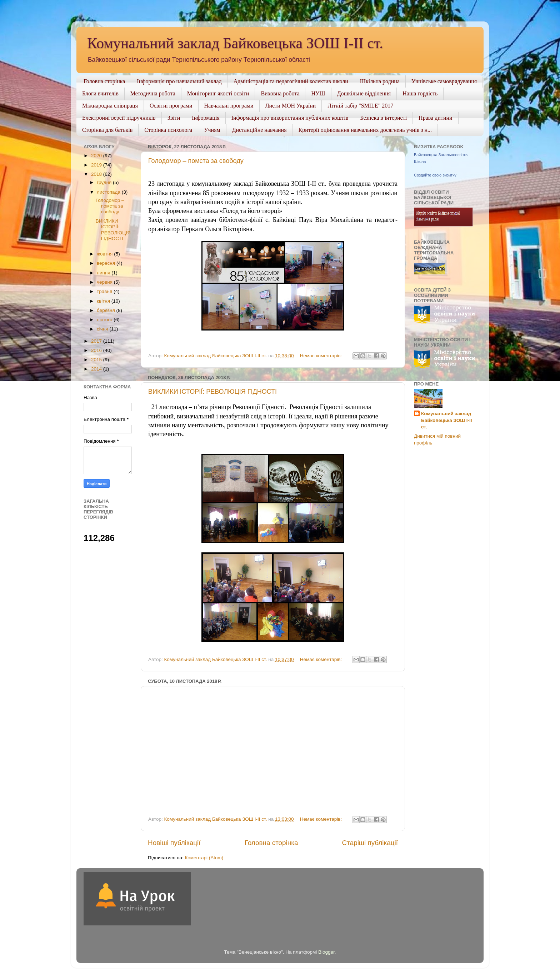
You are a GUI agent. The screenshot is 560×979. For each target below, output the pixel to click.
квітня (104, 301)
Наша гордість (420, 93)
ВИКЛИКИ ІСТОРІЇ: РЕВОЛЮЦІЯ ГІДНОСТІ (212, 392)
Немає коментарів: (322, 356)
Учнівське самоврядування (444, 81)
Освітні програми (171, 106)
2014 (97, 369)
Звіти (174, 118)
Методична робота (153, 93)
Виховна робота (280, 93)
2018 (97, 174)
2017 (97, 341)
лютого (105, 320)
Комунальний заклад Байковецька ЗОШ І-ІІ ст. (235, 43)
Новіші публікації (174, 843)
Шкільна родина (380, 81)
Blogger (326, 952)
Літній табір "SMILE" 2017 (360, 106)
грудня (105, 182)
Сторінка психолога (168, 130)
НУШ (318, 93)
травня (105, 291)
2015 (97, 360)
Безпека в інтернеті (383, 118)
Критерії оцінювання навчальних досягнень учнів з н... (365, 130)
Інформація (206, 118)
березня (107, 310)
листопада (109, 192)
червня (105, 282)
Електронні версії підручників (119, 118)
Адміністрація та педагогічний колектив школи (291, 81)
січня (103, 329)
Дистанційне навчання (259, 130)
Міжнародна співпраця (110, 106)
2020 (97, 156)
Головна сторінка (104, 81)
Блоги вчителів (100, 93)
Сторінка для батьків (107, 130)
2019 (97, 165)
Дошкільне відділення (364, 93)
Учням (212, 130)
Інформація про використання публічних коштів (290, 118)
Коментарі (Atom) (204, 858)
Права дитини (435, 118)
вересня (107, 263)
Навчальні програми (229, 106)
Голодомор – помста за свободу (196, 161)
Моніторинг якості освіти (218, 93)
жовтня (105, 254)
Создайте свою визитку (435, 175)
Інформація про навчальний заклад (179, 81)
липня (104, 273)
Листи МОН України (291, 106)
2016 (97, 350)
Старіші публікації (370, 843)
